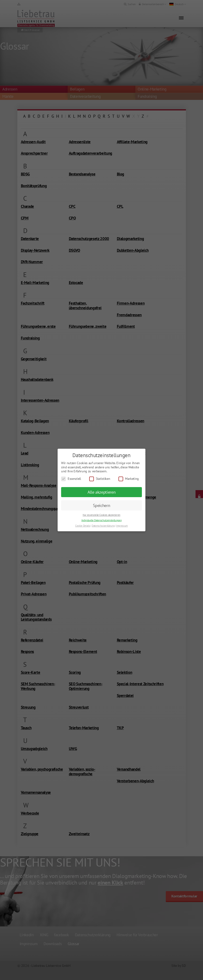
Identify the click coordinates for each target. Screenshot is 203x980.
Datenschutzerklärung (103, 526)
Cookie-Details (83, 526)
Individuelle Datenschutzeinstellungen (101, 520)
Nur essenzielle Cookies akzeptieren (101, 515)
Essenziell (71, 479)
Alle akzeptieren (102, 492)
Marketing (129, 479)
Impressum (122, 526)
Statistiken (100, 479)
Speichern (102, 505)
